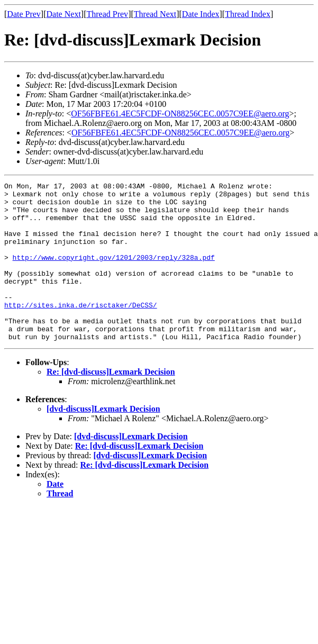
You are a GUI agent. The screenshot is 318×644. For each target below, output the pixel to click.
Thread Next (155, 14)
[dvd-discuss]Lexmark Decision (103, 441)
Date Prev (24, 14)
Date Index (201, 14)
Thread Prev (107, 14)
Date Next (64, 14)
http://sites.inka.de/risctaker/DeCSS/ (81, 330)
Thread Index (248, 14)
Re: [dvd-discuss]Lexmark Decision (111, 403)
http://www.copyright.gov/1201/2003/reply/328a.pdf (114, 273)
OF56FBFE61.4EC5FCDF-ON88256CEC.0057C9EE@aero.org (180, 114)
